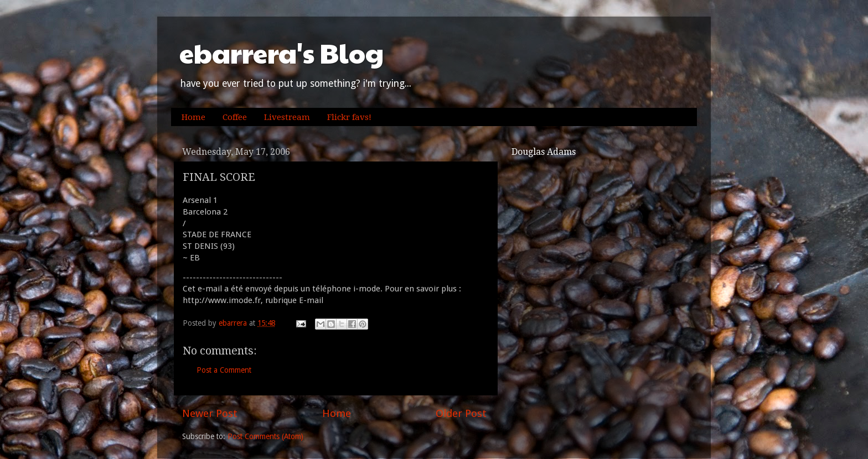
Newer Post (210, 413)
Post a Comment (224, 370)
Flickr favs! (349, 117)
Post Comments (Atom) (265, 436)
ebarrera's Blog (281, 53)
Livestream (287, 117)
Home (193, 117)
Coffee (235, 117)
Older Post (461, 413)
